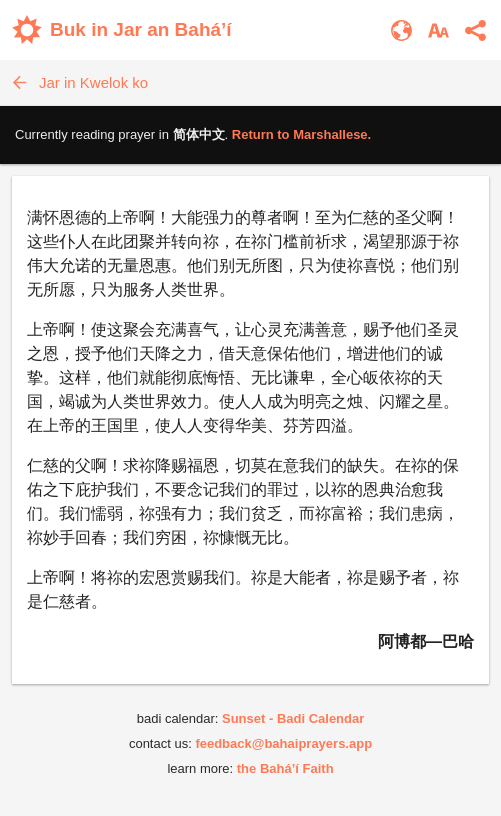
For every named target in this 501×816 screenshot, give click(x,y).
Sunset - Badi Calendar (293, 718)
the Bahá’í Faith (285, 768)
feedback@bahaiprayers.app (283, 743)
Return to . (301, 134)
